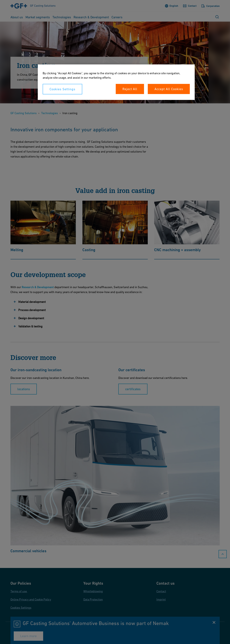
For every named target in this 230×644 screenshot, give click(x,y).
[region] (116, 82)
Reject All (130, 89)
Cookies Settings (62, 89)
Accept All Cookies (169, 89)
